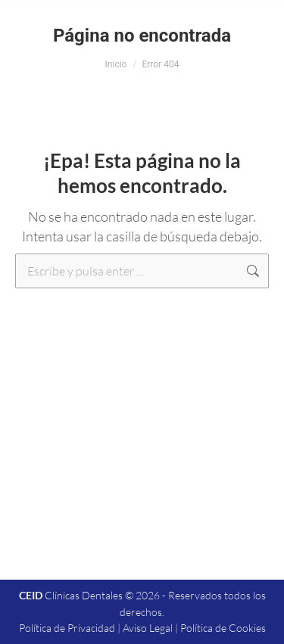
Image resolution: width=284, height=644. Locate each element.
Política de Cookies (223, 628)
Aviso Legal (148, 628)
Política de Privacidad (67, 628)
